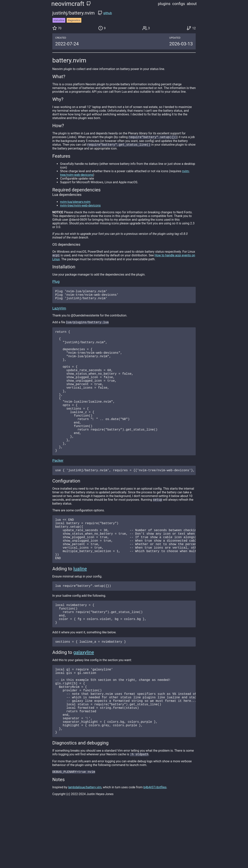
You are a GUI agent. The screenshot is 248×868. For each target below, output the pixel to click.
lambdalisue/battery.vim (85, 850)
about (192, 4)
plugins (164, 4)
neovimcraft (68, 4)
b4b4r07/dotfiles (155, 850)
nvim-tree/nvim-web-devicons (80, 206)
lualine (80, 610)
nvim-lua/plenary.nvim (75, 203)
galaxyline (84, 700)
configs (179, 4)
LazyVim (59, 312)
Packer (58, 492)
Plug (56, 283)
